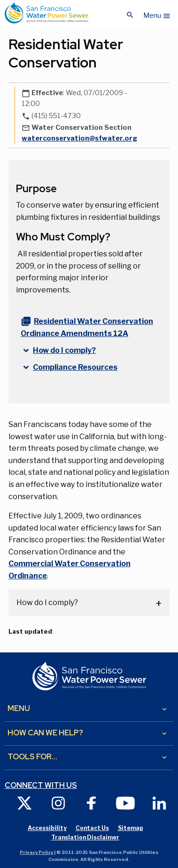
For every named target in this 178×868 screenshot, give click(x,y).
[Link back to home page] (46, 13)
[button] (157, 13)
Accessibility (47, 828)
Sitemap (131, 828)
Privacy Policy (36, 852)
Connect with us (41, 786)
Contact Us (92, 828)
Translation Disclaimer (85, 837)
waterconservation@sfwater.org (79, 138)
